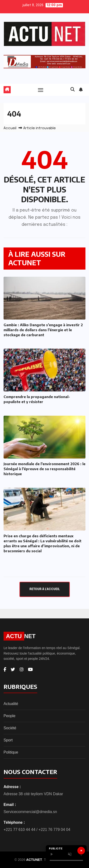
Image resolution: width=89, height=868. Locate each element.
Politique (11, 752)
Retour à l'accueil (45, 589)
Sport (8, 740)
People (9, 716)
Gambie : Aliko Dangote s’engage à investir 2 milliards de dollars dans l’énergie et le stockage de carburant (43, 330)
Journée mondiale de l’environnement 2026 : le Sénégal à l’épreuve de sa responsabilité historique (44, 469)
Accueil (10, 128)
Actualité (11, 704)
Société (10, 728)
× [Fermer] (81, 851)
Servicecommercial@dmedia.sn (30, 812)
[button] (73, 90)
